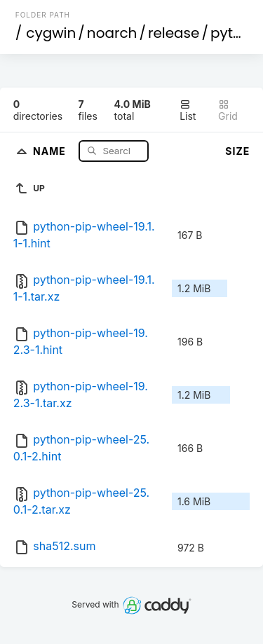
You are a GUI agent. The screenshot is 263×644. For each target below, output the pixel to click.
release (174, 33)
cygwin (51, 33)
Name (51, 150)
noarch (112, 33)
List (188, 110)
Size (237, 151)
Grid (228, 110)
